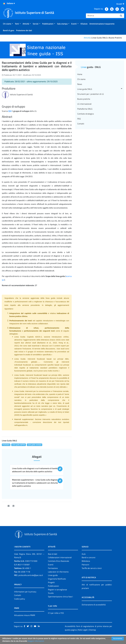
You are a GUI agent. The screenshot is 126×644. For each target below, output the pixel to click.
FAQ (79, 119)
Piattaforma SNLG (85, 109)
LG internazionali (84, 104)
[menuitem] (8, 24)
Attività (87, 38)
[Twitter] (4, 506)
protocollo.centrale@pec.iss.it (31, 575)
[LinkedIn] (13, 506)
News (80, 84)
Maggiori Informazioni (36, 641)
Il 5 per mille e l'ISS (56, 613)
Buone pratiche (84, 99)
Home (80, 74)
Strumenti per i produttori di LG (91, 94)
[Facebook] (9, 506)
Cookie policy (20, 599)
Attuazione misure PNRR (25, 615)
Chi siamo (81, 79)
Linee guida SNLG (100, 89)
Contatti (81, 124)
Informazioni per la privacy (25, 592)
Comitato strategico (86, 114)
